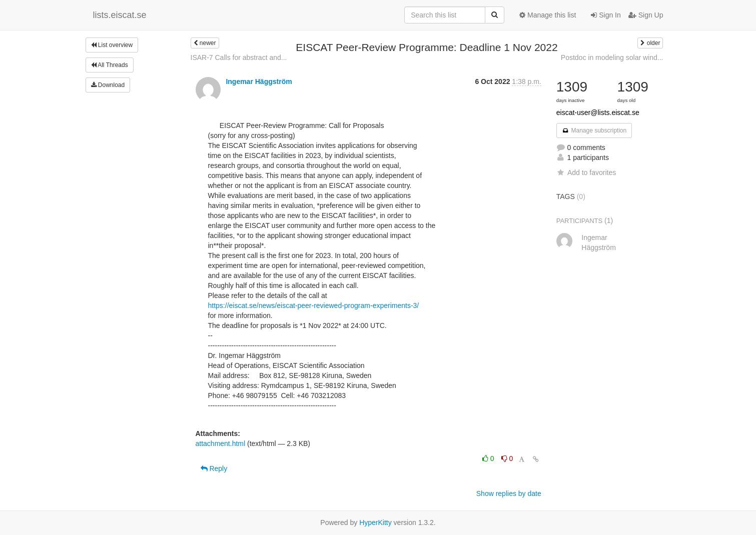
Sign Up (646, 15)
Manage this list (548, 15)
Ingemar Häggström (259, 81)
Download (108, 85)
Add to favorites (586, 172)
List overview (112, 45)
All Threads (110, 65)
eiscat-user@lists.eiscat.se (598, 112)
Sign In (606, 15)
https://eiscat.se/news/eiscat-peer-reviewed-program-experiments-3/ (314, 305)
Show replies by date (509, 493)
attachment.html (221, 443)
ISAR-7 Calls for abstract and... (239, 57)
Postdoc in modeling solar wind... (612, 57)
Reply (214, 468)
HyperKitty (375, 522)
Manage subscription (594, 130)
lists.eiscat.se (120, 15)
